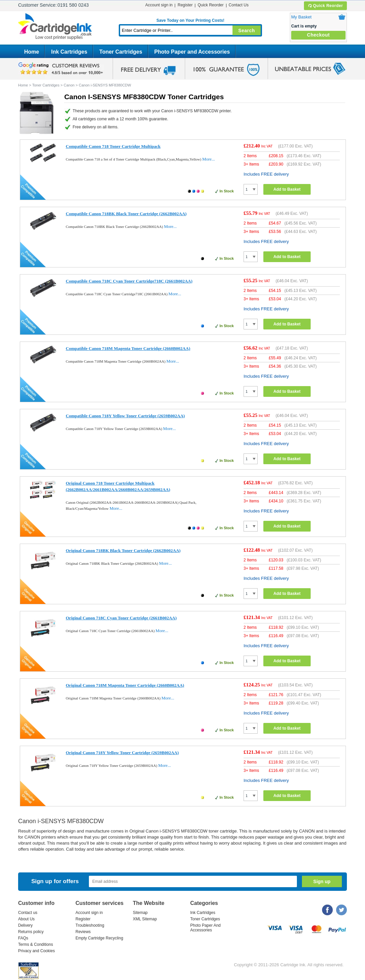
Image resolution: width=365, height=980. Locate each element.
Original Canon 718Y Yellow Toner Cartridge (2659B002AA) (122, 753)
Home (32, 52)
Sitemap (140, 913)
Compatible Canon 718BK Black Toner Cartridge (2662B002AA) (126, 214)
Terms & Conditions (36, 944)
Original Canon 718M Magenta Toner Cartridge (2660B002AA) (125, 685)
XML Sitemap (145, 919)
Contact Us (239, 5)
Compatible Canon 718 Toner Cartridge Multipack (113, 146)
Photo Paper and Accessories (192, 52)
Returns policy (31, 932)
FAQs (23, 938)
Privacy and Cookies (36, 951)
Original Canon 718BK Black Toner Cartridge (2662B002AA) (123, 550)
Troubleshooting (90, 925)
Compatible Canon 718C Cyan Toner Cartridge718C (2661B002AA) (129, 281)
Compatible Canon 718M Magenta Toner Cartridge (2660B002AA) (128, 348)
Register (185, 5)
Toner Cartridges (121, 52)
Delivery (25, 925)
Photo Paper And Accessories (205, 928)
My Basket (301, 17)
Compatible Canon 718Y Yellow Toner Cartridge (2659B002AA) (125, 416)
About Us (26, 919)
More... (209, 159)
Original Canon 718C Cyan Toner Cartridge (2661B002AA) (121, 618)
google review (62, 69)
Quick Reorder (325, 6)
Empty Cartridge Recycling (99, 938)
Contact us (28, 913)
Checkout (318, 35)
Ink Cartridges (69, 52)
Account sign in (159, 5)
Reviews (83, 932)
